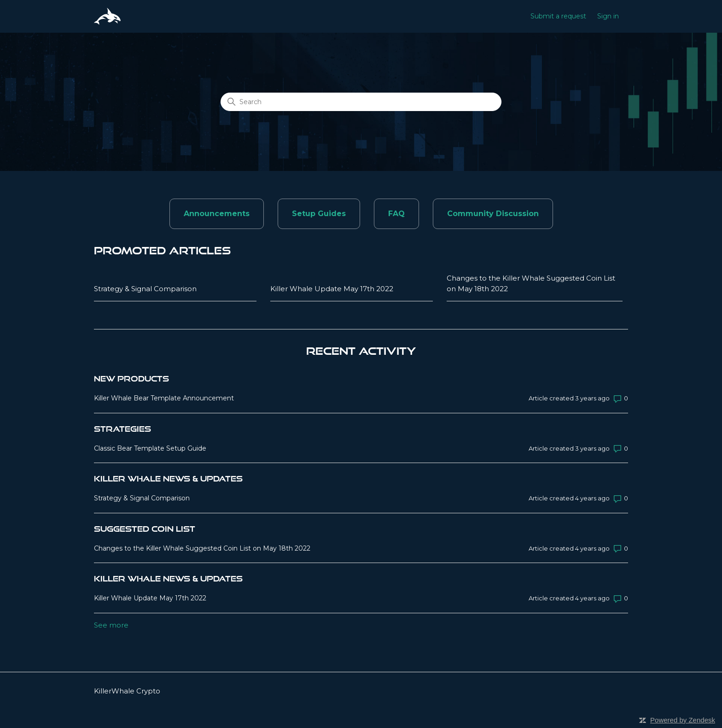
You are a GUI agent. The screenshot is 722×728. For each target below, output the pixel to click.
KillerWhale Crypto (127, 691)
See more (111, 625)
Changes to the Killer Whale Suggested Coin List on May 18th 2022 (531, 283)
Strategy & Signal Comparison (145, 289)
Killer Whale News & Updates (168, 478)
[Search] (361, 102)
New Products (131, 379)
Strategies (122, 429)
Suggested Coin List (145, 529)
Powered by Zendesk (683, 720)
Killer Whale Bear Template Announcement (164, 398)
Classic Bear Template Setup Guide (150, 448)
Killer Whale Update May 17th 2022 (332, 289)
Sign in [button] (608, 16)
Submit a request (558, 16)
